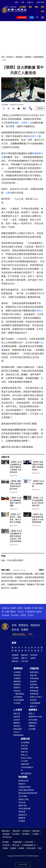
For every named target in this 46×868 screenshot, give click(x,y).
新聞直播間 (22, 17)
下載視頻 (40, 108)
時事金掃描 (34, 678)
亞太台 (21, 612)
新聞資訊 (23, 625)
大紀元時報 (29, 842)
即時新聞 (34, 655)
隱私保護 (36, 831)
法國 (7, 612)
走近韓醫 (32, 729)
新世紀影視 (31, 848)
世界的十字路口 (36, 697)
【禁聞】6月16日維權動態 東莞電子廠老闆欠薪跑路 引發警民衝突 (16, 467)
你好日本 (24, 746)
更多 (40, 848)
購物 (31, 634)
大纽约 (13, 608)
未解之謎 (17, 713)
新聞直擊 (17, 685)
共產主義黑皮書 (24, 809)
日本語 (23, 615)
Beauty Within (26, 758)
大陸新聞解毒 (35, 703)
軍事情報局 (34, 691)
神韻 (16, 2)
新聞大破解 (34, 688)
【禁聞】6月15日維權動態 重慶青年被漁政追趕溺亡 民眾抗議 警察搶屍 (16, 536)
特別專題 (23, 777)
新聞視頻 (18, 668)
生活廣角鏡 (25, 742)
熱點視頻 (24, 655)
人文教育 (18, 710)
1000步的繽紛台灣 (27, 769)
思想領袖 (33, 685)
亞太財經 (17, 703)
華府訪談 (17, 691)
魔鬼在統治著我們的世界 (28, 793)
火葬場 (24, 123)
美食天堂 (24, 752)
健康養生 (33, 710)
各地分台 (30, 2)
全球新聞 (17, 672)
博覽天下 (24, 658)
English (39, 612)
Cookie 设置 (23, 864)
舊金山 (13, 612)
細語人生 (33, 706)
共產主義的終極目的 (26, 790)
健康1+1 (32, 713)
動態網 (13, 848)
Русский (15, 615)
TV (32, 17)
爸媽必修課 (18, 729)
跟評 (41, 570)
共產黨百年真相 (24, 787)
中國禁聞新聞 (38, 57)
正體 (38, 2)
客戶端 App (7, 837)
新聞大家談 (34, 672)
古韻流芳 (17, 720)
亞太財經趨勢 (19, 700)
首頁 (3, 57)
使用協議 (6, 834)
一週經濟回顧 (19, 694)
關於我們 (16, 831)
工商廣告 (22, 821)
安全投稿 (16, 834)
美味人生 (24, 755)
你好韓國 (24, 749)
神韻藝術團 (17, 842)
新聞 (14, 643)
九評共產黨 (23, 796)
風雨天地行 (23, 805)
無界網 (21, 848)
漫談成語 (17, 726)
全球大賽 (24, 661)
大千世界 (24, 761)
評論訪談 (34, 668)
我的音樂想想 (26, 773)
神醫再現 (32, 726)
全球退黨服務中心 (29, 845)
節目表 (15, 630)
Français (6, 615)
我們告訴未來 (24, 781)
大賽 (23, 2)
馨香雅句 (17, 723)
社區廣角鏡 (18, 697)
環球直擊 (17, 675)
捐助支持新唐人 (19, 634)
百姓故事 (22, 812)
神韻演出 (15, 661)
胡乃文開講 (33, 720)
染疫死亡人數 (34, 136)
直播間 (25, 630)
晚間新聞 (17, 681)
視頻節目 (10, 57)
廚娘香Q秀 (25, 764)
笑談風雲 (17, 717)
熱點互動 (33, 675)
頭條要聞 (15, 655)
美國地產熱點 (18, 735)
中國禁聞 (28, 57)
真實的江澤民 (24, 799)
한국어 (31, 615)
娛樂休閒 (25, 739)
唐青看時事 (34, 694)
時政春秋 (33, 681)
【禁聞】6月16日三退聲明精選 (38, 484)
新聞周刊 (17, 688)
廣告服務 (26, 834)
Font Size (24, 108)
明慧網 (5, 848)
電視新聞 (19, 57)
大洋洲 (34, 608)
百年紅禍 (22, 802)
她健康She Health (35, 717)
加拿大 (20, 608)
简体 (43, 2)
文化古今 (17, 732)
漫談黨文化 (23, 815)
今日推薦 (15, 658)
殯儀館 (16, 123)
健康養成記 (33, 723)
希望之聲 (16, 845)
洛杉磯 (27, 608)
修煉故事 (22, 818)
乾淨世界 (6, 845)
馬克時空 (33, 700)
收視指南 (26, 831)
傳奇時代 (22, 784)
